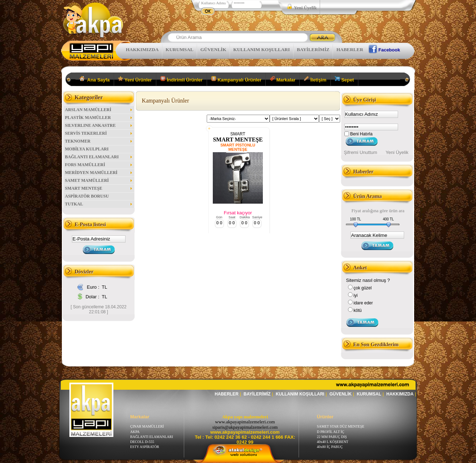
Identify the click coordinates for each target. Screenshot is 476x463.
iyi (356, 295)
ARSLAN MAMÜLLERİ (99, 110)
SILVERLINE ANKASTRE (99, 125)
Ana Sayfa (95, 79)
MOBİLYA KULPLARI (87, 149)
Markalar (283, 79)
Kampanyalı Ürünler (236, 79)
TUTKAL (99, 204)
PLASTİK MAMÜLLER (99, 118)
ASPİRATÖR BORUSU (87, 196)
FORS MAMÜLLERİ (99, 165)
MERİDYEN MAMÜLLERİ (99, 173)
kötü (358, 310)
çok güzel (363, 288)
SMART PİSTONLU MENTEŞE (238, 147)
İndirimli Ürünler (181, 79)
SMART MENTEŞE (99, 188)
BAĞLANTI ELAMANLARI (99, 157)
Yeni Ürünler (135, 79)
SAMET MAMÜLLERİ (99, 180)
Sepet (344, 79)
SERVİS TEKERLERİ (99, 133)
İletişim (315, 79)
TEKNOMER (99, 141)
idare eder (363, 303)
